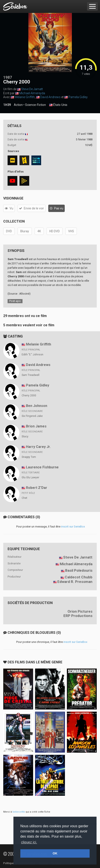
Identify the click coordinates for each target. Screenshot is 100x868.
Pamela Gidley (78, 97)
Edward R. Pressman (75, 582)
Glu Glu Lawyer (30, 477)
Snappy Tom (29, 457)
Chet (24, 498)
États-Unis (58, 105)
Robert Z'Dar (37, 488)
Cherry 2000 (29, 396)
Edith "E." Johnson (32, 355)
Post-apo (15, 301)
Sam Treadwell (31, 375)
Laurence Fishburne (42, 467)
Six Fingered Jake (32, 416)
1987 (8, 77)
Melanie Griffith (25, 97)
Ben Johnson (37, 406)
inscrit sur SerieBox (73, 527)
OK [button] (55, 853)
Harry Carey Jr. (38, 447)
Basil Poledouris (79, 570)
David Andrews (50, 97)
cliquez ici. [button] (29, 842)
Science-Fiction (35, 105)
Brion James (36, 426)
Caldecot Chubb (79, 577)
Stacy (25, 436)
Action (18, 105)
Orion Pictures (80, 611)
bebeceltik (19, 812)
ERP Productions (78, 616)
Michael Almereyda (32, 93)
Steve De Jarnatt (32, 89)
